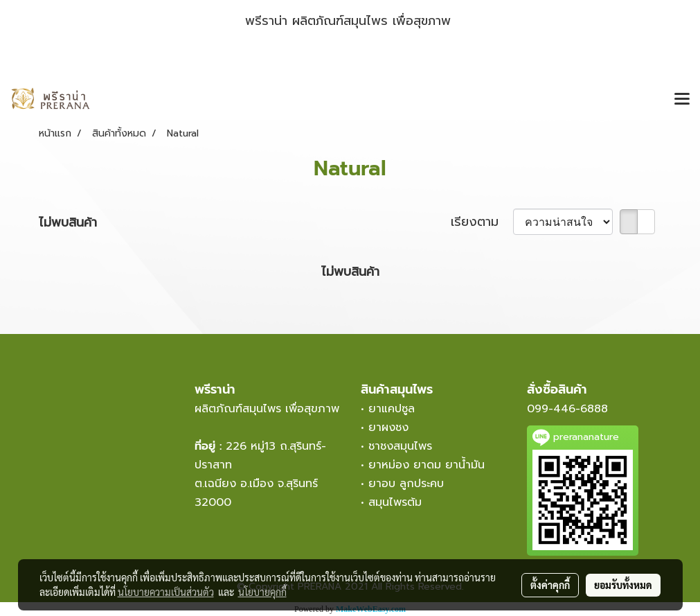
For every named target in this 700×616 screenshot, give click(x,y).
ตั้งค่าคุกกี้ (550, 585)
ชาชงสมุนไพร (400, 446)
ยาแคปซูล (392, 409)
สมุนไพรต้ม (395, 502)
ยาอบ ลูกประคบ (406, 484)
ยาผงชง (393, 428)
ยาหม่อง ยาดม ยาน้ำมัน (427, 465)
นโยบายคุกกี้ (262, 592)
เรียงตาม (482, 222)
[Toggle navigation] (682, 100)
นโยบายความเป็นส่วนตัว (166, 592)
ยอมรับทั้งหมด (623, 585)
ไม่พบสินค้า (68, 223)
